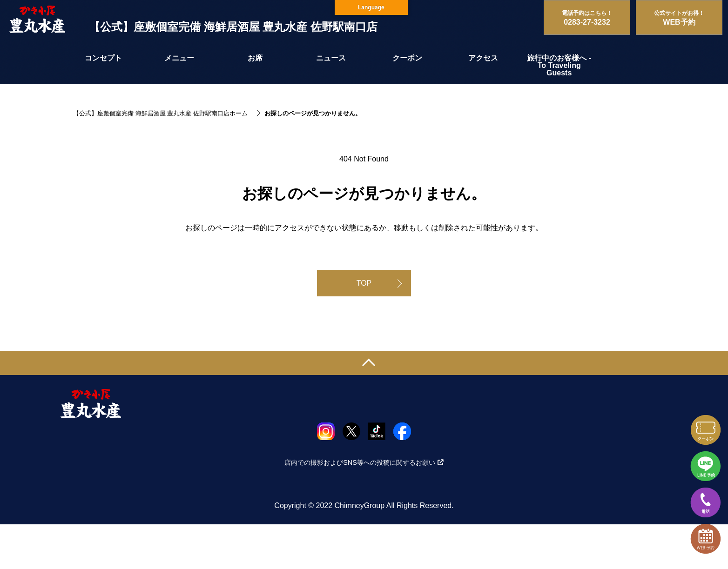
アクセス (483, 58)
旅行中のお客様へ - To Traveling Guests (559, 65)
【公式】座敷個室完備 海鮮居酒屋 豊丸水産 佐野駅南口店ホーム (160, 113)
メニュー (179, 58)
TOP (364, 283)
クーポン (407, 58)
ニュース (331, 58)
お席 (255, 58)
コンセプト (103, 58)
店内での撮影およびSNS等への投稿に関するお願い (364, 462)
